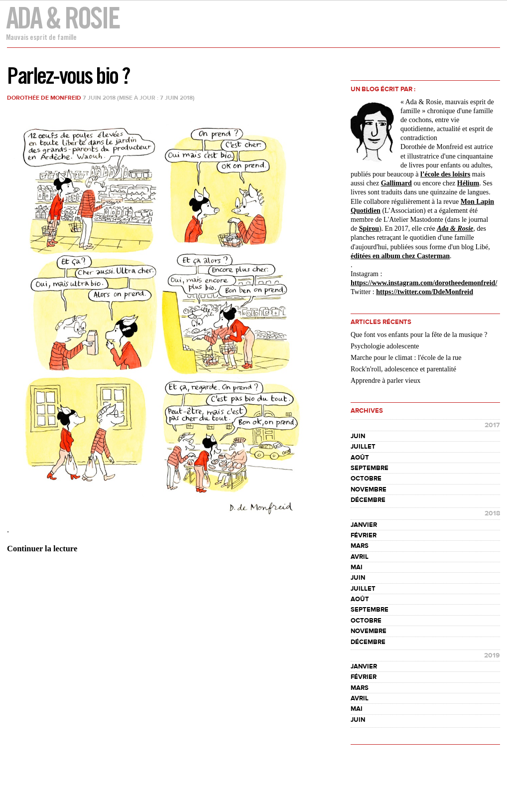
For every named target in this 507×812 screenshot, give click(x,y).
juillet (363, 447)
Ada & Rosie (63, 18)
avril (360, 557)
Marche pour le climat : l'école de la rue (406, 358)
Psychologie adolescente (385, 346)
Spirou (369, 229)
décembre (368, 500)
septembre (370, 468)
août (360, 458)
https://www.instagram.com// (424, 283)
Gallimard (396, 183)
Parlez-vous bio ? (68, 76)
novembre (369, 489)
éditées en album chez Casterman (400, 256)
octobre (366, 479)
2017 (492, 425)
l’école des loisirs (445, 174)
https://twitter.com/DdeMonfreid (425, 292)
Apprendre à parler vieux (385, 381)
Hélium (468, 183)
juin (358, 436)
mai (357, 567)
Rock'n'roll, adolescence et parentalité (403, 369)
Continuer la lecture (42, 549)
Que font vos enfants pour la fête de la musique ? (419, 335)
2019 (492, 655)
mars (360, 546)
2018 (492, 513)
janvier (364, 525)
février (364, 535)
